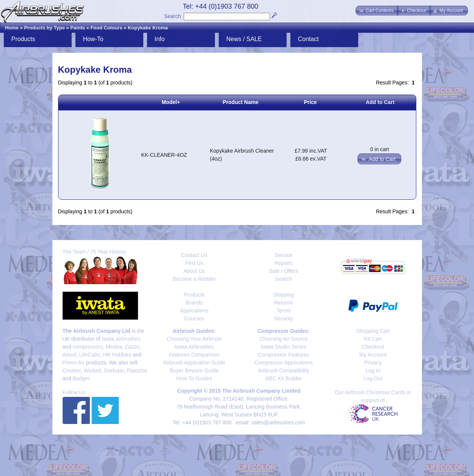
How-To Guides (194, 378)
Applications (194, 311)
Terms (284, 311)
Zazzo (132, 347)
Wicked (92, 370)
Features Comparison (194, 355)
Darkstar (114, 370)
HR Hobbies (117, 355)
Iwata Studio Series (284, 347)
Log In (373, 370)
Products (23, 39)
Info (160, 39)
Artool (70, 355)
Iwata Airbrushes (194, 347)
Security (284, 318)
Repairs (284, 263)
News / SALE (244, 39)
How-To (93, 39)
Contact (308, 39)
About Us (194, 271)
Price (310, 102)
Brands (194, 303)
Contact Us (194, 255)
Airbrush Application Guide (194, 363)
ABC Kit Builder (284, 378)
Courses (194, 318)
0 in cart (380, 149)
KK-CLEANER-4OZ (164, 155)
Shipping (284, 295)
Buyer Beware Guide (194, 370)
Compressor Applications (284, 363)
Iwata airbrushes (121, 339)
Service (284, 255)
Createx (72, 370)
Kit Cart (373, 339)
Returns (283, 303)
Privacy (373, 363)
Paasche (137, 370)
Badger (81, 378)
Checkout (373, 347)
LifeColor (90, 355)
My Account (373, 355)
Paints (77, 28)
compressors (88, 347)
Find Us (194, 263)
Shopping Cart (373, 331)
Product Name (241, 102)
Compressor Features (283, 355)
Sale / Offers (284, 271)
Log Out (373, 378)
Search (172, 16)
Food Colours (107, 28)
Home (12, 28)
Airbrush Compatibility (284, 370)
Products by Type (44, 28)
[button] (377, 11)
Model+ (171, 102)
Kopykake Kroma (148, 28)
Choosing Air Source (284, 339)
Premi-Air (74, 363)
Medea (114, 347)
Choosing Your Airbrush (194, 339)
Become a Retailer (194, 279)
